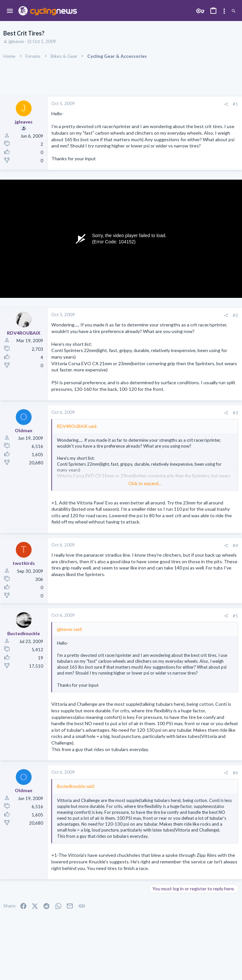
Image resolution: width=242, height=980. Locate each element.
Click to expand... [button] (145, 483)
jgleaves (16, 41)
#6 (235, 773)
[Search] (234, 11)
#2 (235, 315)
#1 (235, 104)
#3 (235, 413)
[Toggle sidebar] (224, 11)
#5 (235, 616)
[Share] (226, 104)
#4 (235, 546)
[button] (10, 11)
